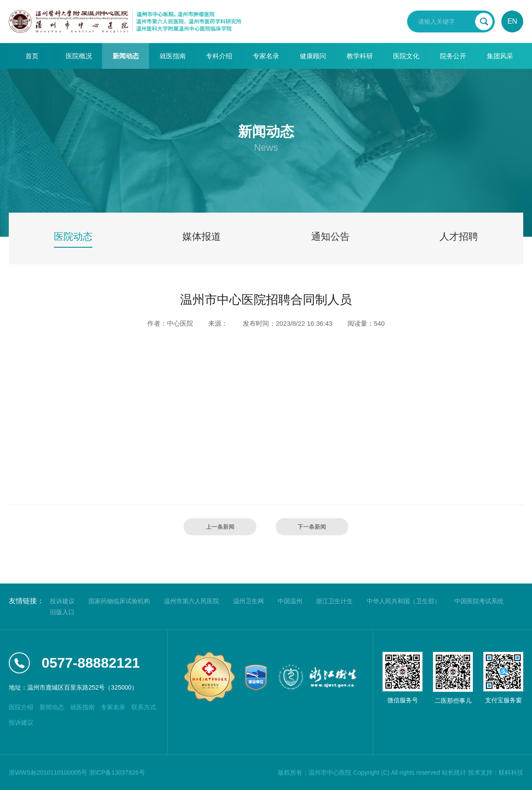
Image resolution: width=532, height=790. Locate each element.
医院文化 (406, 56)
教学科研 (360, 56)
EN (512, 21)
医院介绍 (21, 707)
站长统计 (454, 772)
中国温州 (290, 601)
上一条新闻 (220, 527)
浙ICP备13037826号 (117, 772)
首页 (32, 56)
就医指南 (173, 56)
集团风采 (500, 56)
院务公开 (453, 56)
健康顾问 (313, 56)
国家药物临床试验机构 (119, 601)
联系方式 (144, 707)
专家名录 (266, 56)
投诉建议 (62, 601)
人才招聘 (459, 237)
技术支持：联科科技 (496, 772)
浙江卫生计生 (334, 601)
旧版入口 (62, 612)
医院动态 (73, 237)
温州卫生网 (248, 601)
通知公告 (330, 237)
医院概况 (79, 56)
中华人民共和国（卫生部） (404, 601)
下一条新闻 (312, 527)
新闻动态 (126, 56)
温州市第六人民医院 (192, 601)
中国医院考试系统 (479, 601)
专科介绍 (219, 56)
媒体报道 (202, 237)
